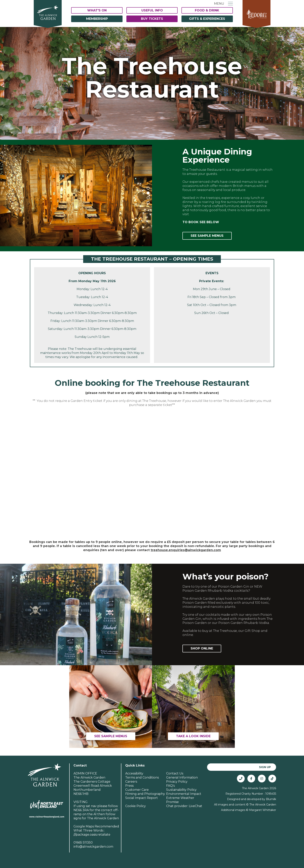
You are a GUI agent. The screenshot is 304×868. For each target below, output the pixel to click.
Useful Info (152, 10)
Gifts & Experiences (207, 19)
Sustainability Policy (181, 790)
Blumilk (271, 799)
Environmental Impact (184, 794)
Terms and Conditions (142, 777)
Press (129, 786)
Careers (131, 782)
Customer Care (137, 790)
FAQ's (170, 786)
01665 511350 (83, 842)
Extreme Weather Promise (180, 800)
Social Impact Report (142, 798)
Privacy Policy (177, 782)
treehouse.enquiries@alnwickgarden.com (186, 550)
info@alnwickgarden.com (93, 847)
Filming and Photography (145, 794)
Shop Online (202, 648)
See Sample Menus (207, 236)
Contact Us (175, 773)
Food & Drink (207, 10)
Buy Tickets (152, 19)
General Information (182, 777)
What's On (97, 10)
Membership (97, 19)
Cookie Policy (136, 806)
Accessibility (134, 773)
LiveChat (196, 806)
